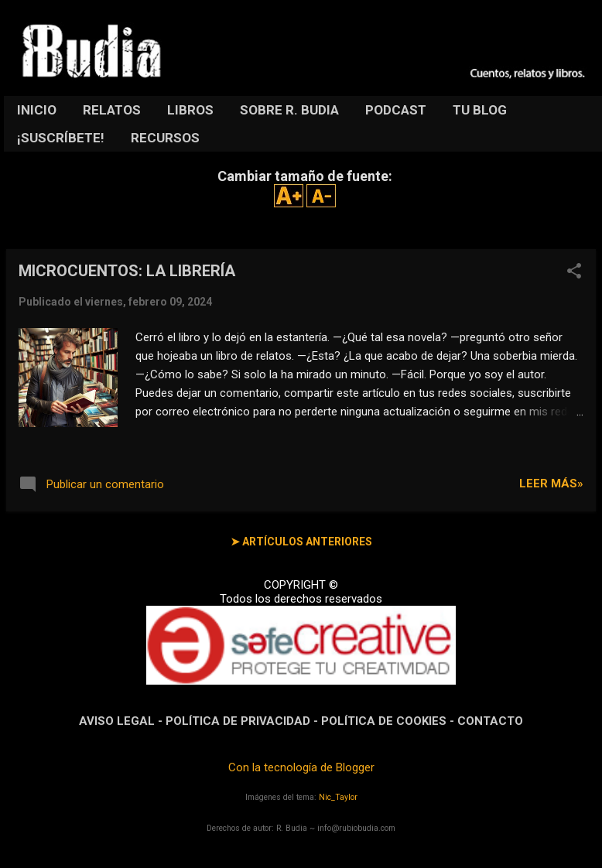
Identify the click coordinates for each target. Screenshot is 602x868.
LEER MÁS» (551, 484)
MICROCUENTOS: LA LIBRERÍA (127, 271)
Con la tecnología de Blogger (301, 767)
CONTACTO (490, 721)
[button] (574, 272)
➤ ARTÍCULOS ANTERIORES (301, 542)
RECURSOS (165, 138)
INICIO (37, 110)
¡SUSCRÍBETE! (61, 138)
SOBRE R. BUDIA (289, 110)
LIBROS (190, 110)
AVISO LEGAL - (122, 721)
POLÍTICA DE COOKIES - (389, 721)
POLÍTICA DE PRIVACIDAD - (243, 721)
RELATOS (112, 110)
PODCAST (396, 110)
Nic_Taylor (338, 797)
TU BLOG (480, 110)
